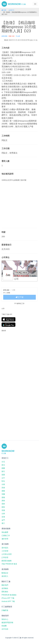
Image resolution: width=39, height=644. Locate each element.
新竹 (3, 471)
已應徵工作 (6, 536)
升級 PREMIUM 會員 (9, 564)
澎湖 (3, 517)
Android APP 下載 (8, 601)
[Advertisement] (15, 347)
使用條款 (5, 588)
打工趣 (14, 4)
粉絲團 (4, 626)
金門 (3, 520)
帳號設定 (5, 573)
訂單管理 (5, 557)
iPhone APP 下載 (8, 598)
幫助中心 (5, 619)
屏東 (3, 501)
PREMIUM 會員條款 (9, 595)
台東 (3, 514)
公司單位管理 (7, 554)
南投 (3, 507)
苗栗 (3, 475)
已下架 (19, 297)
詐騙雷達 (5, 610)
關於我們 (5, 585)
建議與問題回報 (7, 623)
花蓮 (3, 510)
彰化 (3, 481)
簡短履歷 (5, 532)
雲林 (3, 504)
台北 (3, 462)
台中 (3, 478)
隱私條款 (5, 592)
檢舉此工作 (19, 303)
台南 (3, 484)
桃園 (3, 468)
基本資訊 (5, 548)
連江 (3, 523)
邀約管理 (5, 539)
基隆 (3, 491)
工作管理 (5, 551)
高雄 (3, 488)
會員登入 (5, 576)
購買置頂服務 (7, 561)
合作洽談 (5, 629)
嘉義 (3, 497)
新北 (3, 465)
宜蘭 (3, 494)
